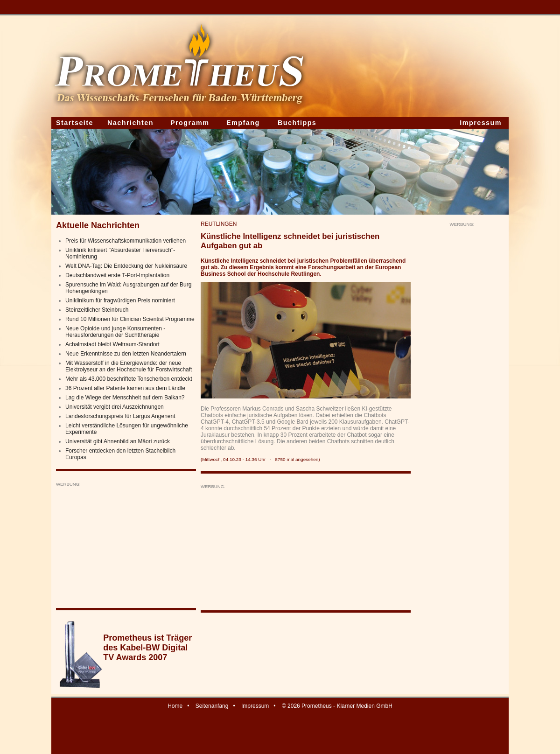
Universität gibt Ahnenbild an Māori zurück (118, 441)
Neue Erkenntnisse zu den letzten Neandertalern (126, 354)
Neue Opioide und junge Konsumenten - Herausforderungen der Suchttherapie (115, 332)
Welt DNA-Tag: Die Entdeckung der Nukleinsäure (126, 266)
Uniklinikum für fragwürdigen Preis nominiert (120, 300)
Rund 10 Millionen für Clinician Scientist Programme (130, 319)
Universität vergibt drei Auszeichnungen (115, 407)
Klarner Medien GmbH (364, 706)
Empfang (243, 123)
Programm (190, 123)
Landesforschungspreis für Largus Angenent (120, 416)
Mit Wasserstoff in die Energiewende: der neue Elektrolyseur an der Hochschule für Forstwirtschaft (129, 366)
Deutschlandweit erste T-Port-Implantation (117, 275)
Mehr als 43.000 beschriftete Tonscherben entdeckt (129, 379)
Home (175, 706)
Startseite (75, 123)
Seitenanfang (212, 706)
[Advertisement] (126, 545)
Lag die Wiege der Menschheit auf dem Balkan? (125, 398)
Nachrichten (130, 123)
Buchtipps (297, 123)
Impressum (481, 123)
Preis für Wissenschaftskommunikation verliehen (126, 241)
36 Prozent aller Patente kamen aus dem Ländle (125, 388)
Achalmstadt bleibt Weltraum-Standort (112, 344)
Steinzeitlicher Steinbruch (97, 310)
